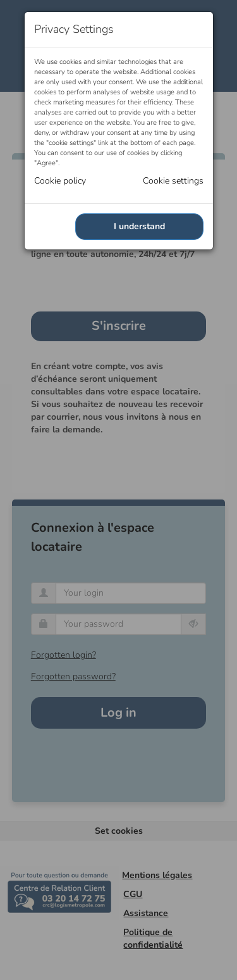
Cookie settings (173, 181)
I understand (139, 226)
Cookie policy (60, 181)
